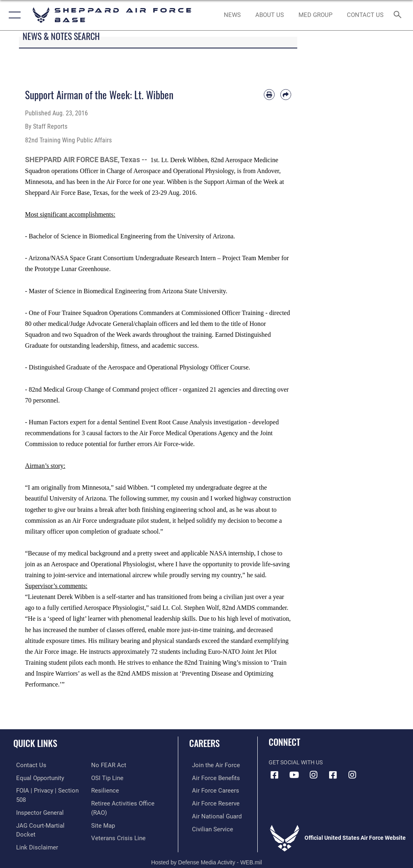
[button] (13, 15)
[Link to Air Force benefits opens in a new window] (211, 777)
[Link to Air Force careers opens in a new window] (211, 790)
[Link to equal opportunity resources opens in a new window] (36, 777)
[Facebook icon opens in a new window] (275, 775)
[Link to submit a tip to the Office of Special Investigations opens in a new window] (106, 777)
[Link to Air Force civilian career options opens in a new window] (208, 827)
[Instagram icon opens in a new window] (313, 775)
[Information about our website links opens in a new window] (32, 827)
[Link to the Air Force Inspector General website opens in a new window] (35, 802)
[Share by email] (286, 95)
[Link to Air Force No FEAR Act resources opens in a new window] (107, 765)
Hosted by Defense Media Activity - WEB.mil (207, 850)
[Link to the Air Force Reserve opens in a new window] (211, 802)
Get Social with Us (296, 763)
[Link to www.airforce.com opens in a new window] (211, 765)
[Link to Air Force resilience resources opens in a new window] (103, 790)
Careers (204, 743)
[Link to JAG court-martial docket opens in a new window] (45, 815)
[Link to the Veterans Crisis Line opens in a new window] (116, 836)
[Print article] (269, 95)
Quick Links (35, 743)
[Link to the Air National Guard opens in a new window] (212, 815)
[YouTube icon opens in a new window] (294, 775)
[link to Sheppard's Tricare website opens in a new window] (315, 15)
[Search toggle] (399, 15)
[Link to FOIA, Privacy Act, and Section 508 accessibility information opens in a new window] (47, 790)
